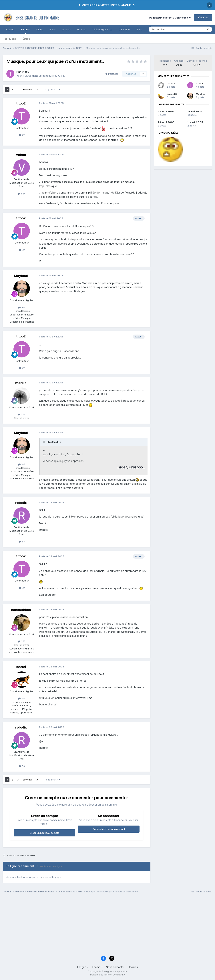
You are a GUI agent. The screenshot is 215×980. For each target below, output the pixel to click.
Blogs (53, 29)
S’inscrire (203, 17)
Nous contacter (115, 967)
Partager (111, 74)
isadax (171, 83)
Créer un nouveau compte (44, 833)
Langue (83, 967)
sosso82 (172, 94)
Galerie (81, 29)
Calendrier (125, 29)
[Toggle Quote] (44, 442)
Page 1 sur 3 (52, 89)
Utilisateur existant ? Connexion (170, 18)
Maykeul (201, 94)
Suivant (28, 89)
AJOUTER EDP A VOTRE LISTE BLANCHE (105, 5)
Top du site (10, 39)
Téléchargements (102, 29)
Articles (66, 29)
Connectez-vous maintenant (109, 829)
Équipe (26, 39)
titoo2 (199, 83)
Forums (25, 31)
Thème (97, 967)
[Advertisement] (107, 925)
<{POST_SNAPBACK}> (131, 467)
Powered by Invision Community (107, 975)
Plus (140, 29)
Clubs (40, 29)
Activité (10, 29)
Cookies (133, 967)
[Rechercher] (168, 29)
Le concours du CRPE (52, 76)
